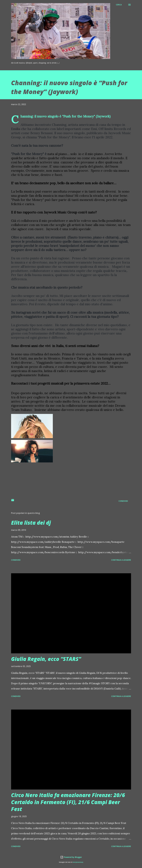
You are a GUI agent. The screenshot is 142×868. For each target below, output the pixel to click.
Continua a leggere (121, 560)
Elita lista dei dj (31, 523)
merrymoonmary (78, 862)
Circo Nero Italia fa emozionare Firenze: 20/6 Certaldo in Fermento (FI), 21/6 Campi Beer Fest (68, 802)
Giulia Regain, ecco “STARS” (46, 659)
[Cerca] (119, 5)
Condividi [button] (123, 501)
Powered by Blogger (71, 857)
